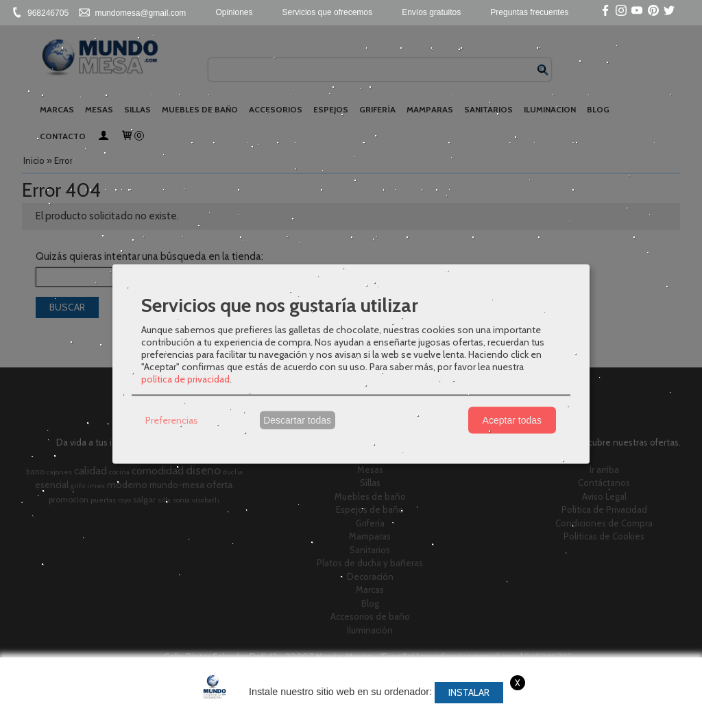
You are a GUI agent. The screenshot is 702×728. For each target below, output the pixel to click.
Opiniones (234, 12)
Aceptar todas (512, 420)
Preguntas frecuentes (529, 12)
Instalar (469, 692)
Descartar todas (297, 420)
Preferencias (172, 420)
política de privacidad (185, 378)
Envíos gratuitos (431, 12)
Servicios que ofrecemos (327, 12)
